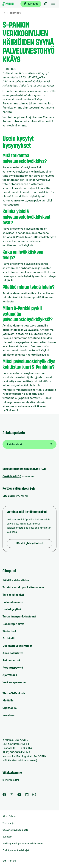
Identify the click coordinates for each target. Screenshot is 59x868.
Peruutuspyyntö (13, 668)
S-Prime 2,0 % (11, 780)
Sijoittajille (10, 708)
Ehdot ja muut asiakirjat (16, 850)
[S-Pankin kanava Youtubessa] (19, 795)
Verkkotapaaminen (15, 682)
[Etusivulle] (8, 4)
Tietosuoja (8, 823)
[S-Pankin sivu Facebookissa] (4, 795)
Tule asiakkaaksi (13, 595)
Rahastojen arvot (13, 624)
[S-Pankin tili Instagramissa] (34, 795)
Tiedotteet (14, 13)
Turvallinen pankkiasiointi (19, 617)
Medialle (8, 701)
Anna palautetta (13, 653)
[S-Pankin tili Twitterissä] (12, 795)
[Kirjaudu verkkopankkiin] (31, 4)
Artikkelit (9, 638)
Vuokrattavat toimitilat (17, 646)
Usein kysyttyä (12, 609)
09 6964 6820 (11, 477)
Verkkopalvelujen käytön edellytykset (23, 844)
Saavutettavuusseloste (15, 830)
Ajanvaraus (10, 675)
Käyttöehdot (10, 816)
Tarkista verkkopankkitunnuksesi (24, 588)
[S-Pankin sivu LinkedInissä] (27, 795)
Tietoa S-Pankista (14, 693)
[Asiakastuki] (46, 4)
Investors (8, 715)
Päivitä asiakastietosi (16, 580)
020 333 (8, 496)
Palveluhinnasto (13, 602)
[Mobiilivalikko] (53, 4)
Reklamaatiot (11, 660)
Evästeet (7, 837)
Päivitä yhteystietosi (29, 543)
